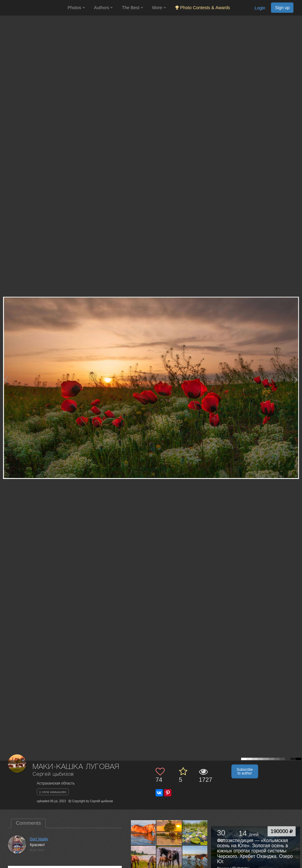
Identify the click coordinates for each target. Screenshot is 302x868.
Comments (28, 823)
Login (260, 8)
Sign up (282, 8)
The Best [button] (132, 8)
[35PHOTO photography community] (33, 8)
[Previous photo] (6, 380)
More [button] (159, 8)
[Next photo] (296, 380)
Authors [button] (104, 8)
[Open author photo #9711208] (169, 858)
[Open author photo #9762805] (195, 833)
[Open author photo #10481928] (169, 833)
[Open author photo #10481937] (144, 833)
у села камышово (53, 792)
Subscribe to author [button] (245, 771)
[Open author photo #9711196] (195, 858)
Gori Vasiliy (39, 839)
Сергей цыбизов (53, 774)
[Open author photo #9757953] (144, 858)
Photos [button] (76, 8)
